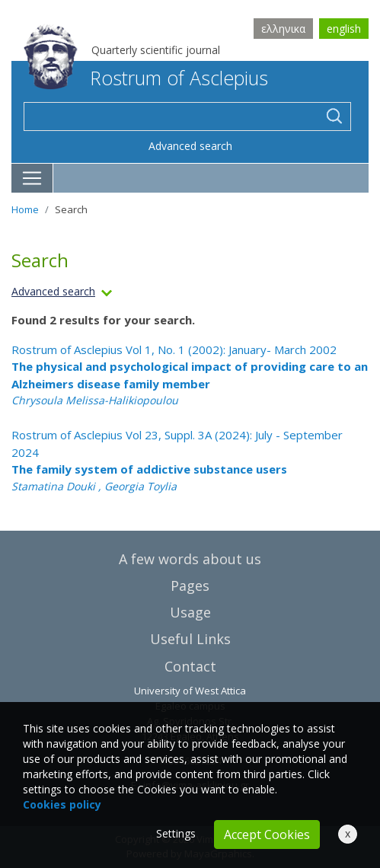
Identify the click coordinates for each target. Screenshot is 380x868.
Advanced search (190, 146)
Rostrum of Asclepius (146, 78)
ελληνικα (283, 29)
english (344, 29)
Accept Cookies (267, 834)
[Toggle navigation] (32, 178)
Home (25, 209)
